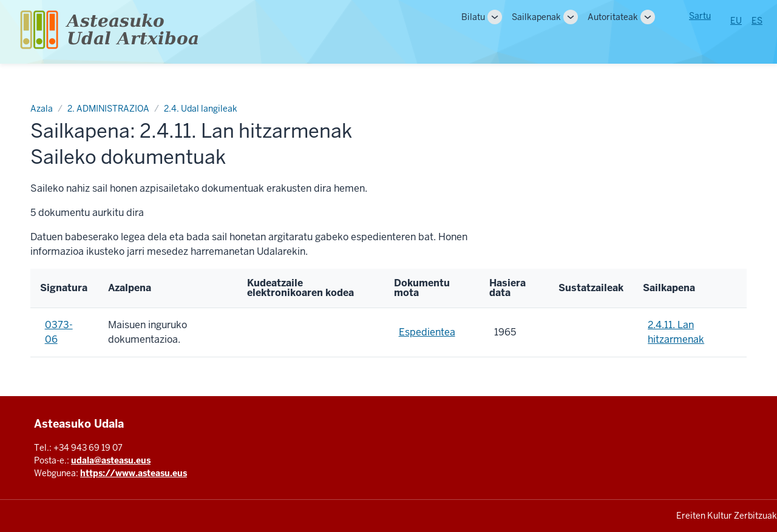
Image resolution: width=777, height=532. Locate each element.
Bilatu (473, 17)
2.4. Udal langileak (201, 109)
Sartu (700, 16)
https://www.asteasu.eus (134, 473)
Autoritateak (613, 17)
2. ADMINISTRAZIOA (108, 109)
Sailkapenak (536, 17)
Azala (42, 109)
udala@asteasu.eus (111, 460)
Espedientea (427, 332)
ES (757, 21)
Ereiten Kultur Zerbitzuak (727, 516)
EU (736, 21)
